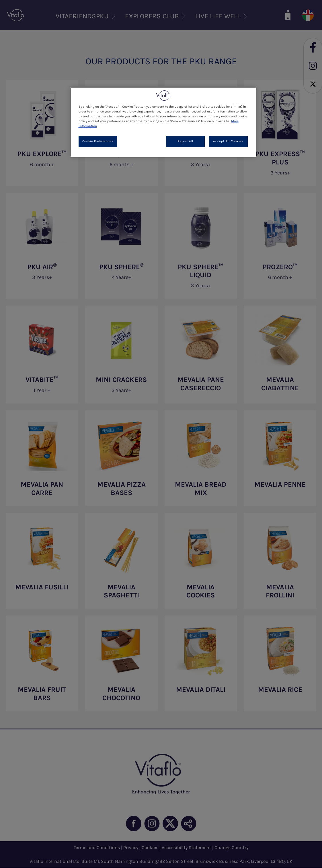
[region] (163, 122)
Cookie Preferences (98, 141)
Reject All (185, 141)
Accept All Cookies (228, 141)
